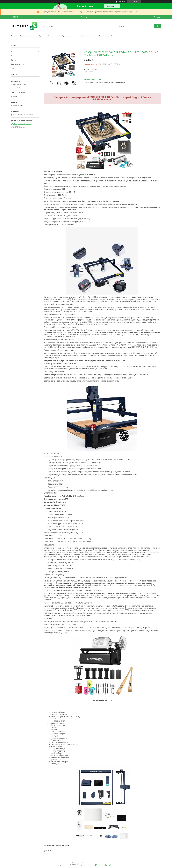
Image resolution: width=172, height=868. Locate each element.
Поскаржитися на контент (86, 865)
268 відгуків (122, 2)
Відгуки (14, 60)
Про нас (42, 36)
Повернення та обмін (107, 36)
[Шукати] (158, 26)
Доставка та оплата (88, 36)
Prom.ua (97, 863)
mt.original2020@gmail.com (22, 124)
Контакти (52, 36)
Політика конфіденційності (105, 865)
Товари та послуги (27, 36)
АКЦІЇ (13, 68)
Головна (14, 36)
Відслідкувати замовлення (68, 36)
